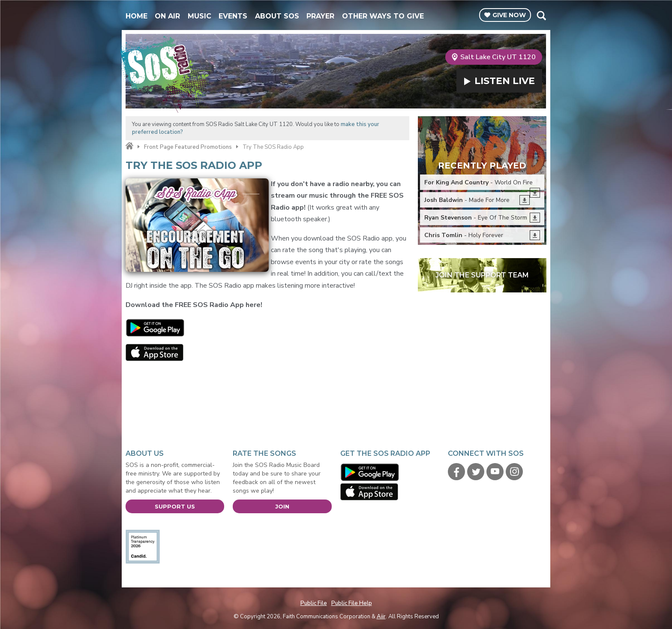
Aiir (381, 617)
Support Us (175, 506)
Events (233, 16)
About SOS (277, 16)
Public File (314, 603)
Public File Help (352, 603)
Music (199, 16)
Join (282, 506)
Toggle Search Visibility (541, 15)
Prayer (320, 16)
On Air (167, 16)
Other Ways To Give (383, 16)
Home (136, 16)
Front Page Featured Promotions (188, 147)
